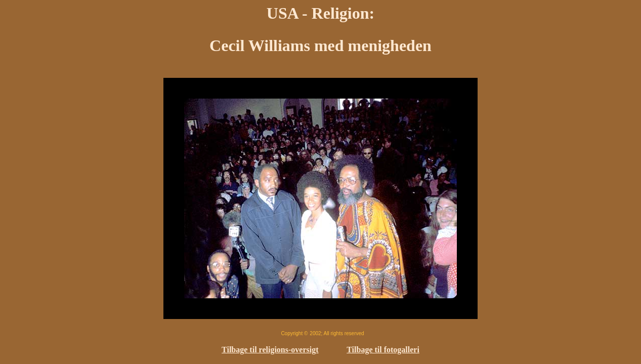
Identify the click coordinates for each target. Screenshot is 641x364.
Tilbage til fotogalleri (383, 350)
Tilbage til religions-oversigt (270, 350)
